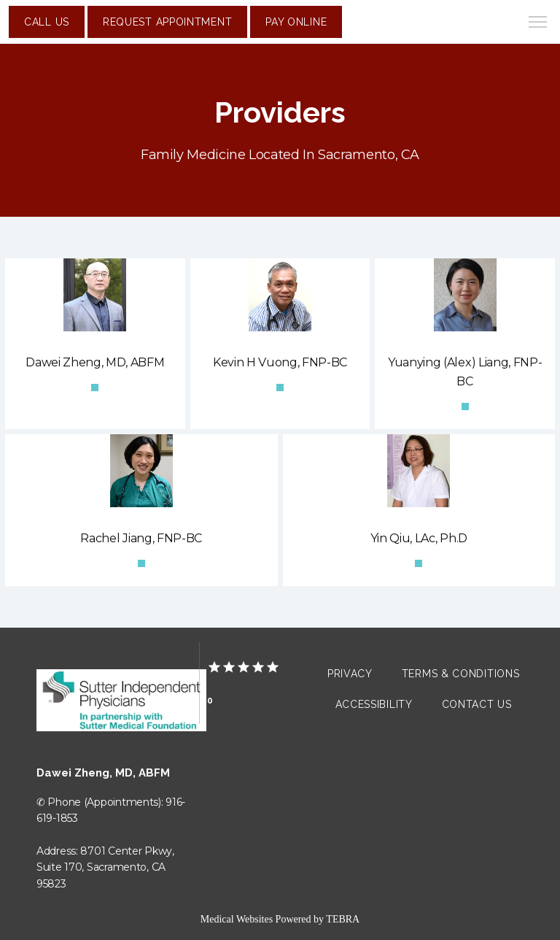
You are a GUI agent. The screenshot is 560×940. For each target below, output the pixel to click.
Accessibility (374, 704)
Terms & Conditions (461, 674)
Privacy (350, 674)
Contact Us (477, 704)
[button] (538, 23)
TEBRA (343, 919)
